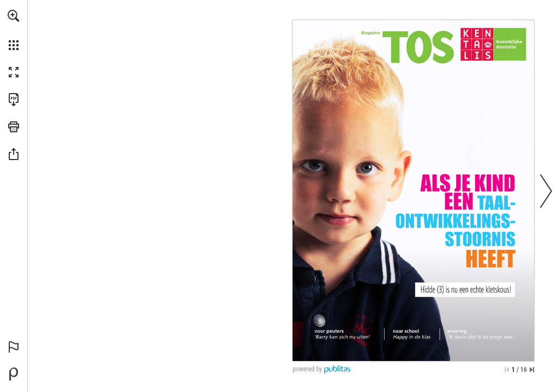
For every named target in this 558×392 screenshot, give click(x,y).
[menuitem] (14, 30)
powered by (307, 369)
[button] (14, 16)
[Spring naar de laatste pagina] (532, 370)
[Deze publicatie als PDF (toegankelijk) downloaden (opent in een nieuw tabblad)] (14, 100)
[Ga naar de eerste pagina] (507, 370)
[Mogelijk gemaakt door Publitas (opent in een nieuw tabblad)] (14, 374)
